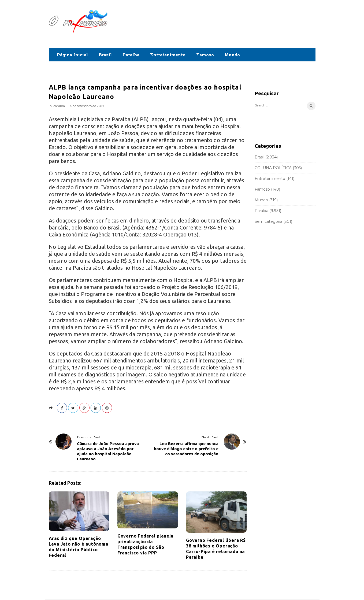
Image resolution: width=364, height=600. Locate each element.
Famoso (205, 55)
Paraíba (131, 55)
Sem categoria (268, 221)
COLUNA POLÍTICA (273, 168)
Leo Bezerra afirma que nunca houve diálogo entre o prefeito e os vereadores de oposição (186, 449)
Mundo (232, 55)
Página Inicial (72, 55)
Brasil (105, 55)
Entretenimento (168, 55)
